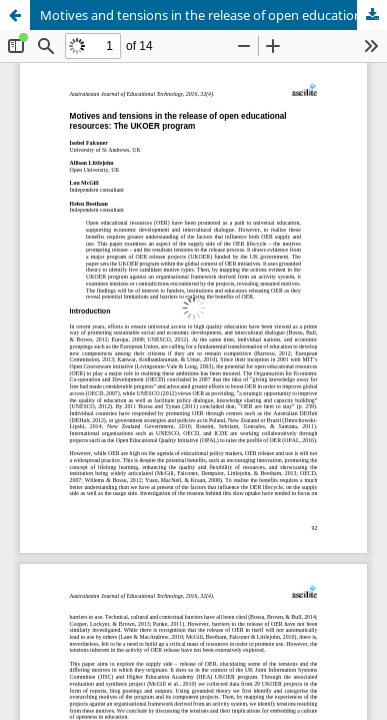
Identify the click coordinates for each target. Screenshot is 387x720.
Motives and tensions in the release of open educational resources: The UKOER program (213, 15)
